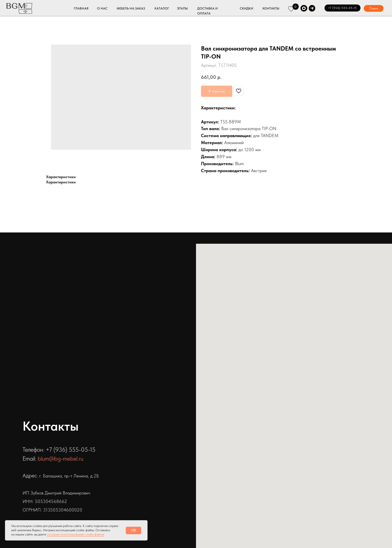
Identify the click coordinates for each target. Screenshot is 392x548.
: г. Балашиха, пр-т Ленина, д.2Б (68, 476)
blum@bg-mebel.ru (60, 459)
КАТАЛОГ (162, 8)
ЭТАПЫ (182, 8)
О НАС (102, 8)
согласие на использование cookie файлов (76, 534)
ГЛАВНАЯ (81, 8)
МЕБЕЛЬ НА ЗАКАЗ (131, 8)
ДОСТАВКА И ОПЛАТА (207, 11)
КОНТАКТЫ (271, 8)
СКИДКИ (246, 8)
